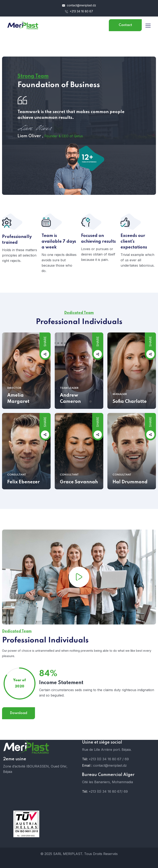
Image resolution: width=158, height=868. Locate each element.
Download (19, 716)
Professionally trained (17, 243)
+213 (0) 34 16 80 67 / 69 (109, 759)
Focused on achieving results (98, 242)
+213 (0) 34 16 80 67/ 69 (108, 791)
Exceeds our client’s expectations (134, 245)
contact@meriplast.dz (79, 5)
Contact (125, 25)
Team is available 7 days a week (59, 245)
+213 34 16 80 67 (79, 11)
